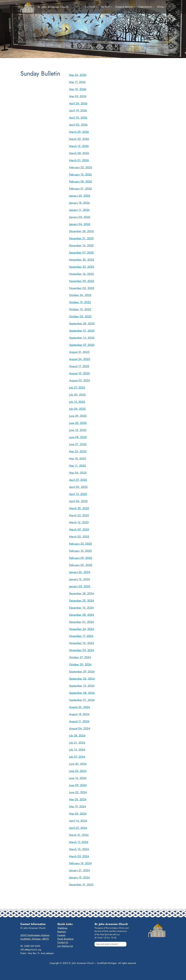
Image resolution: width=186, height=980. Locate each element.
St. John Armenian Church (53, 7)
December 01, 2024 (81, 622)
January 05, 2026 (80, 217)
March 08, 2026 (79, 153)
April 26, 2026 (78, 103)
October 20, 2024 (80, 664)
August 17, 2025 (79, 366)
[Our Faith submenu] (111, 7)
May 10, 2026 (78, 89)
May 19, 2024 (78, 806)
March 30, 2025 (79, 508)
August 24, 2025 (79, 359)
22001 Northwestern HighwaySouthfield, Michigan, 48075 (35, 937)
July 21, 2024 (77, 743)
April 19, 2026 (78, 110)
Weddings (62, 928)
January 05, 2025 (80, 586)
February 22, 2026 (81, 167)
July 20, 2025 (77, 395)
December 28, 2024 (81, 593)
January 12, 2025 (79, 579)
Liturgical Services (124, 7)
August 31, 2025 (79, 352)
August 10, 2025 (79, 373)
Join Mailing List (65, 946)
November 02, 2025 (82, 288)
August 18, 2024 (79, 714)
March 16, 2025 (79, 522)
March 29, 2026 (79, 132)
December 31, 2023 (81, 885)
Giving (160, 7)
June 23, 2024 (78, 771)
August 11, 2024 (79, 721)
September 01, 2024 (82, 700)
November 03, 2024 (82, 650)
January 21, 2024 (79, 870)
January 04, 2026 (80, 224)
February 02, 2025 (81, 565)
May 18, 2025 (78, 458)
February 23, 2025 (81, 544)
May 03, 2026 (78, 96)
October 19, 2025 (80, 302)
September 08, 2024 (82, 693)
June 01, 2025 (78, 444)
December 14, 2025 (81, 245)
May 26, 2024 (78, 799)
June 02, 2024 (78, 792)
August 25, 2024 (79, 707)
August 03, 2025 (79, 380)
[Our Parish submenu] (96, 7)
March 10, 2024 (79, 849)
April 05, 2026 (78, 125)
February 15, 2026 (80, 174)
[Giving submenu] (165, 7)
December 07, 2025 (81, 253)
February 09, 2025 (81, 558)
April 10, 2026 (78, 118)
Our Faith (105, 7)
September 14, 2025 (82, 338)
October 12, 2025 (80, 309)
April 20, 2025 (78, 487)
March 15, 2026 (79, 146)
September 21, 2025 (82, 331)
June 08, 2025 (78, 437)
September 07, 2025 (82, 345)
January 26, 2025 (80, 572)
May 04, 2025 (78, 473)
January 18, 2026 (79, 203)
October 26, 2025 (80, 295)
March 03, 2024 (79, 856)
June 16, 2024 (78, 778)
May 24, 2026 (78, 75)
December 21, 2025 (81, 238)
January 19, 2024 (79, 877)
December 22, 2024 (82, 601)
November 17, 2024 (81, 636)
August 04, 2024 (80, 728)
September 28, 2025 (82, 323)
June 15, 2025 (78, 430)
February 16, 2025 (80, 551)
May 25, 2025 (78, 451)
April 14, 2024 (78, 821)
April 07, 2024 (78, 828)
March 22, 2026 (79, 139)
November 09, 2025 (82, 281)
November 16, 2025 (81, 274)
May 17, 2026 (77, 82)
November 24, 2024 (82, 629)
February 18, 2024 (80, 863)
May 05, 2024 (78, 814)
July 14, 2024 (77, 750)
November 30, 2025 (82, 260)
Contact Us (63, 942)
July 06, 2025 (77, 409)
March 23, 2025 (79, 515)
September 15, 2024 (82, 686)
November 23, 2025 (82, 267)
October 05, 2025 (80, 316)
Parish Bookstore (65, 939)
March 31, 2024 (79, 835)
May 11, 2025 (77, 466)
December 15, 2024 (81, 608)
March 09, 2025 (79, 529)
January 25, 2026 (80, 196)
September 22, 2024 (82, 679)
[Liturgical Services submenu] (134, 7)
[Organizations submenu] (153, 7)
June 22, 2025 (78, 423)
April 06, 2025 (78, 501)
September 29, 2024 (82, 671)
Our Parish (90, 7)
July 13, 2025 (77, 402)
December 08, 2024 (82, 615)
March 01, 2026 (79, 160)
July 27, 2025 (77, 387)
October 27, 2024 (80, 657)
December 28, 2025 (81, 231)
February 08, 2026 (81, 181)
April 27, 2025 (78, 480)
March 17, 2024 (79, 842)
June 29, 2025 (78, 416)
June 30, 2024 (78, 764)
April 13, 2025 (78, 494)
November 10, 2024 (82, 643)
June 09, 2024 (78, 785)
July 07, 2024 (77, 757)
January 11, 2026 (79, 210)
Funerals (61, 935)
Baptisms (62, 932)
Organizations (145, 7)
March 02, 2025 (79, 537)
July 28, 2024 (77, 735)
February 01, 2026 (81, 189)
